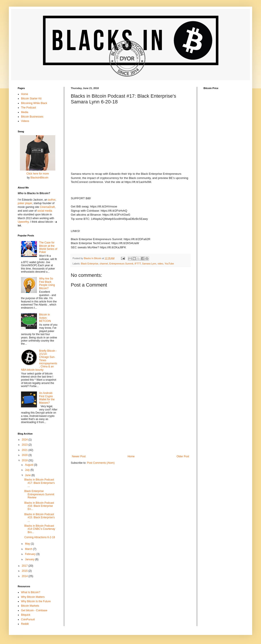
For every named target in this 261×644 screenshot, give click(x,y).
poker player (25, 203)
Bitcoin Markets (30, 606)
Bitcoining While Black (34, 103)
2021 (25, 450)
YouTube (169, 264)
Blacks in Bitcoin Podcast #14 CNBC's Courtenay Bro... (40, 529)
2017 (25, 566)
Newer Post (79, 456)
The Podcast (28, 108)
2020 (25, 455)
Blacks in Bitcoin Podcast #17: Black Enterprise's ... (39, 483)
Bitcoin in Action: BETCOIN (45, 318)
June (28, 475)
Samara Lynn (149, 264)
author (52, 200)
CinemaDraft (47, 207)
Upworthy (23, 222)
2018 (25, 460)
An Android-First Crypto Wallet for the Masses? (47, 398)
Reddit (25, 624)
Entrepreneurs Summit (121, 264)
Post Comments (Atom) (101, 463)
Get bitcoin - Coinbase (34, 610)
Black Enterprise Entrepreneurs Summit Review (39, 494)
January (30, 559)
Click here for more (37, 174)
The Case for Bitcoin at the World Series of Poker (48, 247)
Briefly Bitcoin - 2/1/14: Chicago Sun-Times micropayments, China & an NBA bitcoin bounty (39, 360)
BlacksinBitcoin (39, 178)
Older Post (183, 456)
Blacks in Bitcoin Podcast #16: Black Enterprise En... (39, 506)
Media (25, 112)
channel (104, 264)
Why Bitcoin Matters (33, 597)
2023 (25, 445)
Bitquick (26, 615)
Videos (25, 121)
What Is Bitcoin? (31, 592)
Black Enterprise (90, 264)
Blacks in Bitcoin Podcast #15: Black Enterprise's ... (39, 518)
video (160, 264)
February (31, 554)
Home (131, 456)
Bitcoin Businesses (32, 117)
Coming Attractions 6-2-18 (40, 537)
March (29, 549)
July (28, 470)
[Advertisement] (130, 418)
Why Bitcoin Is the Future (36, 601)
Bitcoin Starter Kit (31, 99)
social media (45, 211)
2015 (25, 571)
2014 (25, 576)
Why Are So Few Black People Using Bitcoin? (47, 283)
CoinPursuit (28, 619)
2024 (25, 440)
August (30, 465)
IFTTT (138, 264)
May (28, 544)
